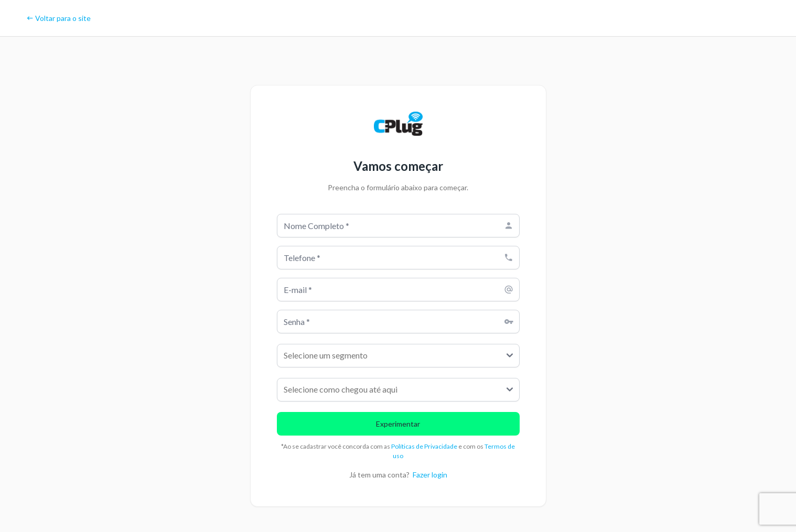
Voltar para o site (58, 18)
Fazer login (430, 475)
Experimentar (398, 424)
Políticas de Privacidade (425, 446)
